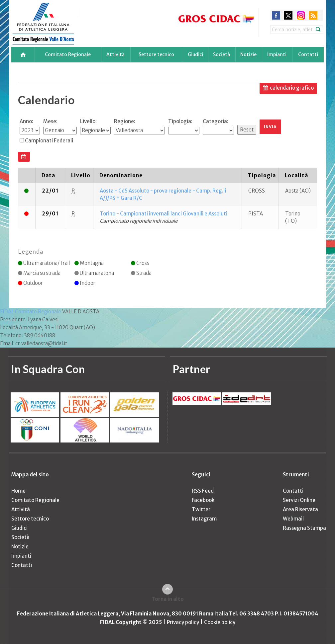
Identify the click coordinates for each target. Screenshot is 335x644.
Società (222, 54)
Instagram (204, 519)
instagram (301, 15)
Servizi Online (299, 500)
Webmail (293, 519)
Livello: (88, 121)
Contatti (308, 54)
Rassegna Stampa (304, 528)
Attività (115, 54)
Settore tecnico (156, 54)
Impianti (277, 54)
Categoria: (216, 121)
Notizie (248, 54)
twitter (288, 15)
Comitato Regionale (68, 54)
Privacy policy (183, 622)
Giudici (195, 54)
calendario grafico (292, 88)
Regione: (125, 121)
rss (313, 15)
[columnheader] (27, 175)
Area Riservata (300, 509)
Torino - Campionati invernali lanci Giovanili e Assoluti (164, 214)
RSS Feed (203, 491)
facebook (276, 15)
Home (18, 491)
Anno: (26, 121)
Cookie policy (220, 622)
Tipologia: (180, 121)
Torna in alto (168, 599)
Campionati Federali (49, 141)
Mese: (50, 121)
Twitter (201, 509)
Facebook (203, 500)
